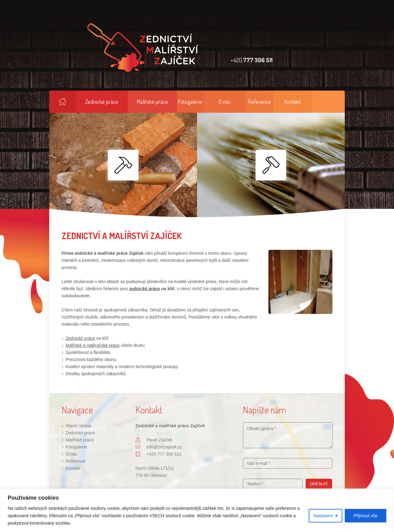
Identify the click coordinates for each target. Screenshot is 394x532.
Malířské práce (152, 102)
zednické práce (144, 289)
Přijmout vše (366, 516)
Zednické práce (102, 102)
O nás (225, 102)
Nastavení (323, 516)
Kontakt (292, 102)
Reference (259, 102)
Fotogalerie (190, 102)
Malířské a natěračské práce (93, 345)
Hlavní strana (62, 102)
